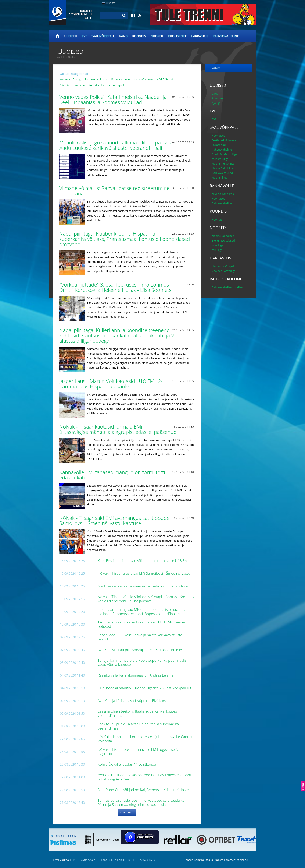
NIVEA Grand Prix (223, 194)
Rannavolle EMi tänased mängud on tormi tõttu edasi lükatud (113, 475)
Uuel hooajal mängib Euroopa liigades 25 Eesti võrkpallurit (145, 688)
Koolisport (177, 36)
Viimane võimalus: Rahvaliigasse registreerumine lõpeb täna (114, 191)
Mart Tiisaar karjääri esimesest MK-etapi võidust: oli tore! (144, 586)
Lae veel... (127, 812)
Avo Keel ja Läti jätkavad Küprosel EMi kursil (133, 701)
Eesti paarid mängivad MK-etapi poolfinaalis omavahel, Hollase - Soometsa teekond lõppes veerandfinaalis (141, 612)
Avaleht (61, 57)
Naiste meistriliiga (223, 164)
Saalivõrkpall (103, 36)
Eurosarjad (219, 145)
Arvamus (65, 79)
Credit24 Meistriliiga (225, 154)
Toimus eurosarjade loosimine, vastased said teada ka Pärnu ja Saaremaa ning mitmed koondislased (141, 802)
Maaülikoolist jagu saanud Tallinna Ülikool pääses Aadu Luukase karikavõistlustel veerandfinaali (115, 145)
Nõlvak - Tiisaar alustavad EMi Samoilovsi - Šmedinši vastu (144, 573)
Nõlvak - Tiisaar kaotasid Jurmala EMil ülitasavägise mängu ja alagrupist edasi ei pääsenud (119, 429)
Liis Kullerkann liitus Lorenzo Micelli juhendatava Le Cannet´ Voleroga (146, 739)
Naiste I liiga (220, 178)
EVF (84, 36)
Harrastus (200, 36)
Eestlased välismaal (97, 79)
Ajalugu (77, 79)
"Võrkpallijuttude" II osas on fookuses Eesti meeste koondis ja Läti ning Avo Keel (145, 777)
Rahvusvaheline (226, 36)
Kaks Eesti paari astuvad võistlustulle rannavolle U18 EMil (144, 561)
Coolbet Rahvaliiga (224, 271)
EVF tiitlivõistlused (223, 240)
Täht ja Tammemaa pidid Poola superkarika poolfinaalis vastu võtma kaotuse (142, 662)
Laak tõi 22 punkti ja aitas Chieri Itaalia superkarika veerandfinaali (138, 726)
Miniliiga (217, 250)
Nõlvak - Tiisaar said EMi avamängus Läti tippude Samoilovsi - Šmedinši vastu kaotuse (114, 520)
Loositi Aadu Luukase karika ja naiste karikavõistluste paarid (140, 637)
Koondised (219, 136)
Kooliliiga (218, 245)
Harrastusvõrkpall (112, 85)
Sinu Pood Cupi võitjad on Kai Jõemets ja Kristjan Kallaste (144, 790)
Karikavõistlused (144, 79)
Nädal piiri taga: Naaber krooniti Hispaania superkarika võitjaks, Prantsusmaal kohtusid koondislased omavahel (125, 239)
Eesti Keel (111, 3)
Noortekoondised (223, 236)
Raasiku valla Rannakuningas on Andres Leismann (138, 675)
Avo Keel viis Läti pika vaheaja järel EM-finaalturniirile (140, 650)
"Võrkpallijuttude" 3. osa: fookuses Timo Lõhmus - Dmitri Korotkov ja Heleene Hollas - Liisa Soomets (116, 287)
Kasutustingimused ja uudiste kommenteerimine (217, 860)
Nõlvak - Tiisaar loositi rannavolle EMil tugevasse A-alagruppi (138, 751)
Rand (123, 36)
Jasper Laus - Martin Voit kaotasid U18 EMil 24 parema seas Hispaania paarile (112, 384)
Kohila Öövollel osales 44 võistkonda (127, 764)
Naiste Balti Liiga (222, 168)
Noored (157, 36)
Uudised (71, 36)
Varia (215, 94)
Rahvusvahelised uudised (228, 287)
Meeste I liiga (220, 159)
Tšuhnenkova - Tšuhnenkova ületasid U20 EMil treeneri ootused (142, 624)
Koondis (139, 36)
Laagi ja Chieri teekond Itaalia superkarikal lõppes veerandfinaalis (137, 713)
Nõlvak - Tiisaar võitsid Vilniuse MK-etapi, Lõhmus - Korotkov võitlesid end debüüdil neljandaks (146, 599)
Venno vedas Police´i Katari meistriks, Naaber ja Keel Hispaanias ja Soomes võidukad (113, 99)
